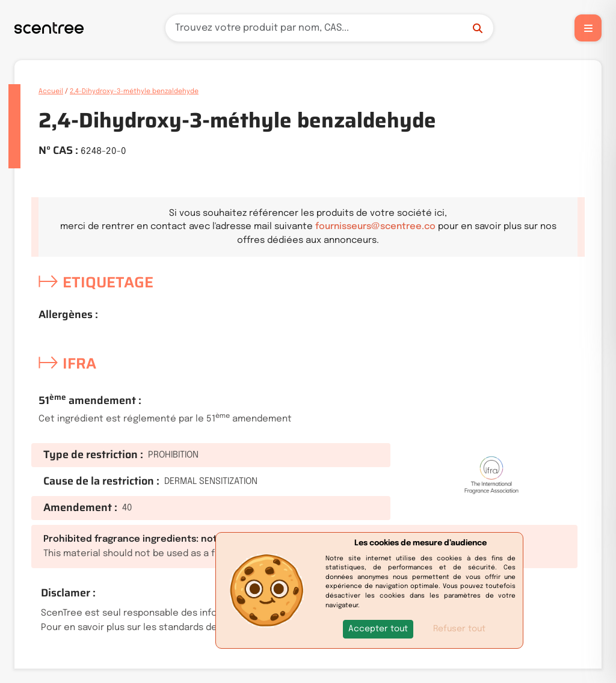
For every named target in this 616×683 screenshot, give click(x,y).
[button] (378, 629)
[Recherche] (329, 28)
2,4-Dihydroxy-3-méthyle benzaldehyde (134, 91)
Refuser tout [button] (459, 629)
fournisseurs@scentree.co (375, 227)
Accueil (51, 91)
